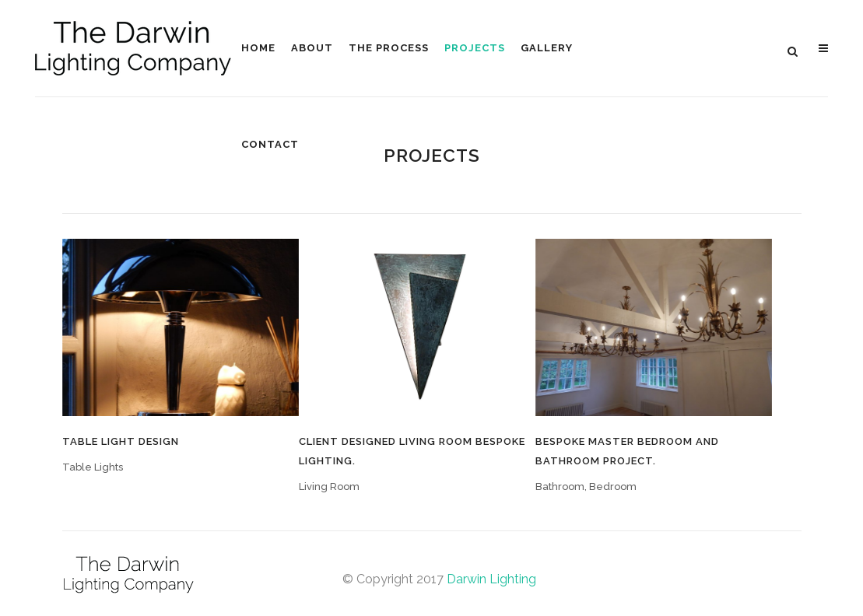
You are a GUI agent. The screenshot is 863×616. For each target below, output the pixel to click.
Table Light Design (121, 441)
